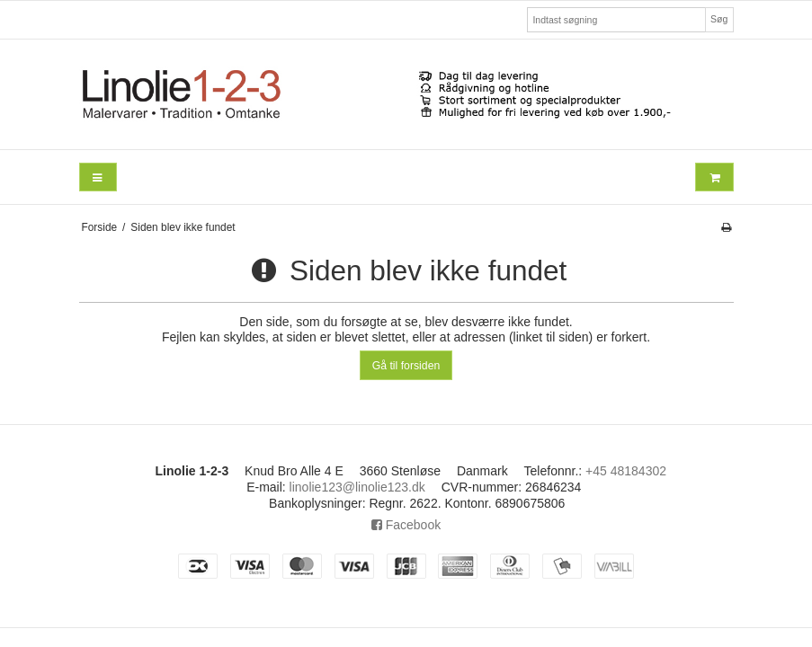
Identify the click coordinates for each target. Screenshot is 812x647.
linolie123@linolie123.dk (357, 487)
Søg (719, 19)
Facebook (406, 525)
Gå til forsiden (406, 366)
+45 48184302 (626, 471)
